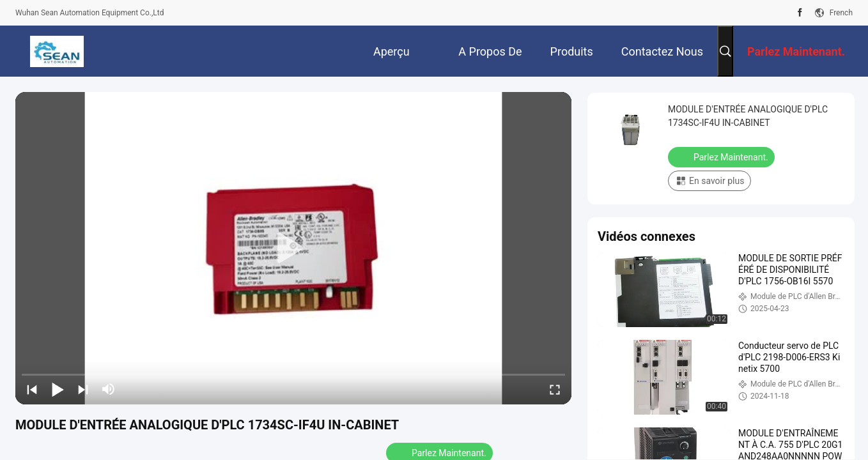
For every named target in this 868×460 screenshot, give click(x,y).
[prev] (32, 389)
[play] (293, 249)
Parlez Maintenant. (723, 157)
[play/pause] (58, 389)
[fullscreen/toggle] (555, 389)
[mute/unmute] (109, 389)
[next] (83, 389)
